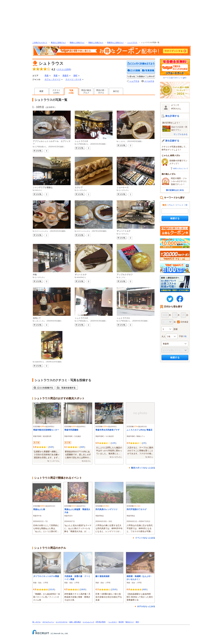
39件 (82, 447)
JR (97, 622)
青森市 (65, 76)
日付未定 (184, 322)
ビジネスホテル (62, 622)
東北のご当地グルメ (58, 42)
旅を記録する (172, 141)
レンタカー (113, 622)
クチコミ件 (64, 69)
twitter (170, 299)
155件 (114, 590)
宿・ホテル (36, 622)
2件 (144, 443)
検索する (175, 218)
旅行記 (116, 91)
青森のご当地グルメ (77, 42)
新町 (75, 76)
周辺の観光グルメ (86, 91)
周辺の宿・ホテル (101, 91)
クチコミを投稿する (134, 71)
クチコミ (56, 91)
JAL (100, 622)
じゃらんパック (89, 622)
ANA (104, 622)
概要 (41, 91)
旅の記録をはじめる (175, 190)
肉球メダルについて (181, 168)
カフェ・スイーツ (53, 79)
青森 (47, 76)
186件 (83, 590)
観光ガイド (130, 622)
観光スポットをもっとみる (143, 468)
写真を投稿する (148, 71)
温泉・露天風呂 (75, 622)
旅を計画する (172, 116)
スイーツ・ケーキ (73, 79)
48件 (145, 590)
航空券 (121, 622)
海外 (137, 622)
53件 (51, 447)
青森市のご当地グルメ (115, 42)
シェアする (134, 81)
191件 (52, 590)
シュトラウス (132, 42)
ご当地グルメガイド (40, 42)
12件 (113, 443)
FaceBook (180, 299)
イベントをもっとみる (145, 538)
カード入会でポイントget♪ (175, 69)
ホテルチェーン (48, 622)
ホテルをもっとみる (146, 606)
